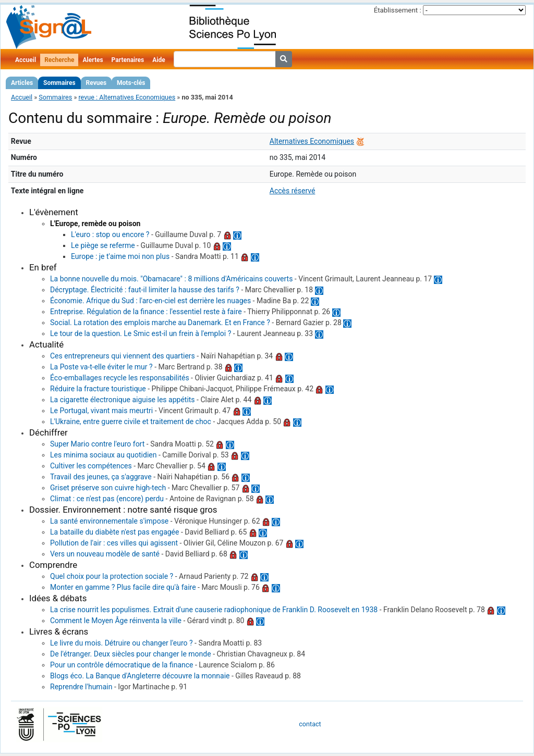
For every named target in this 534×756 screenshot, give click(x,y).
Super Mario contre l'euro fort (97, 444)
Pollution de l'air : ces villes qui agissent (114, 543)
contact (310, 724)
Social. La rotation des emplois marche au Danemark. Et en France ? (160, 323)
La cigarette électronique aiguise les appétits (123, 400)
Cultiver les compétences (91, 466)
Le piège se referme (103, 245)
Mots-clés (131, 83)
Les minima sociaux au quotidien (103, 455)
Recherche (59, 60)
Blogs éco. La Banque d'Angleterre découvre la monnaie (140, 676)
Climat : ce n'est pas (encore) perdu (107, 499)
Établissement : (398, 10)
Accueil (26, 60)
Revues (96, 83)
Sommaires (59, 83)
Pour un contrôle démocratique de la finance (122, 665)
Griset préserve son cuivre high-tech (108, 488)
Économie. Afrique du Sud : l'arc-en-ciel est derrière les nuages (150, 301)
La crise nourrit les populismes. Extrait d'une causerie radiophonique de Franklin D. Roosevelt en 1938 (214, 610)
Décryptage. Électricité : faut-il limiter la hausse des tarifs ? (145, 290)
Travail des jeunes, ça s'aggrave (101, 477)
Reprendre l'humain (81, 687)
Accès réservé (293, 191)
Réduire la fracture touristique (98, 389)
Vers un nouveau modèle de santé (105, 554)
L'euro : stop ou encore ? (110, 234)
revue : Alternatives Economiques (127, 97)
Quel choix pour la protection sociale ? (112, 576)
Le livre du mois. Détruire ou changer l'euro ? (122, 643)
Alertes (93, 60)
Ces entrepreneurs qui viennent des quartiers (123, 356)
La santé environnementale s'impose (109, 521)
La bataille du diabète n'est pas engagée (114, 532)
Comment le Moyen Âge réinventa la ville (116, 621)
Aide (159, 60)
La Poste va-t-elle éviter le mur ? (101, 367)
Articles (22, 83)
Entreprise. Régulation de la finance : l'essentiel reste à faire (146, 312)
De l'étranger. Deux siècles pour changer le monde (131, 654)
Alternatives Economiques (312, 141)
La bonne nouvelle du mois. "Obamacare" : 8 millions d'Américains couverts (171, 279)
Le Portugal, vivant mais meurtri (101, 411)
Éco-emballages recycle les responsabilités (120, 378)
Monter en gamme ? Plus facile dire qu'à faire (123, 587)
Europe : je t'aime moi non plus (120, 256)
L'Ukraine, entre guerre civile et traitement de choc (131, 422)
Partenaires (128, 60)
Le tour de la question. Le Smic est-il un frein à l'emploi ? (141, 333)
